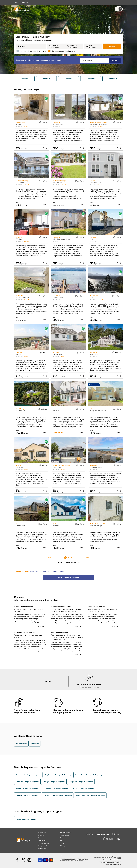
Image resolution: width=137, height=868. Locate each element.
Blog (62, 841)
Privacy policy (64, 835)
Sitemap (63, 846)
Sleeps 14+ (91, 79)
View (44, 148)
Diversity (41, 835)
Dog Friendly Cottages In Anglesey (58, 775)
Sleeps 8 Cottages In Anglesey (85, 789)
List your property (44, 843)
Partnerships (42, 841)
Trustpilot (48, 681)
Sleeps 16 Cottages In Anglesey (81, 782)
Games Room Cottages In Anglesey (89, 775)
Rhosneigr (35, 744)
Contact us (64, 838)
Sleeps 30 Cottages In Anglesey (57, 789)
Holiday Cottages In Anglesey (27, 819)
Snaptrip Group (116, 865)
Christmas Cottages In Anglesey (28, 775)
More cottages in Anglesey (68, 578)
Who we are (42, 832)
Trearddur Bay (21, 744)
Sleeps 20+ (113, 79)
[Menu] (119, 9)
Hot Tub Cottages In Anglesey (27, 782)
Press (62, 843)
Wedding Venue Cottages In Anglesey (90, 795)
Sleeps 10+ (46, 79)
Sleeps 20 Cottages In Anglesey (28, 789)
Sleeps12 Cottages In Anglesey (28, 795)
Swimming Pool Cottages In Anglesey (58, 795)
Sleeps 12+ (68, 79)
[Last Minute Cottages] (21, 9)
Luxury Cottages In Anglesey (54, 782)
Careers (41, 838)
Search (112, 46)
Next (88, 558)
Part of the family (22, 2)
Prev (49, 558)
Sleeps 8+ (24, 79)
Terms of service (65, 832)
